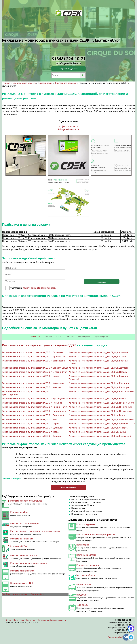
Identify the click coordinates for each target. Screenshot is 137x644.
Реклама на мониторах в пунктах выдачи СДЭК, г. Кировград (99, 387)
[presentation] (102, 271)
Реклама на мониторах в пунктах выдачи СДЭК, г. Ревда (97, 415)
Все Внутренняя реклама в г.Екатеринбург (23, 594)
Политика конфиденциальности (52, 620)
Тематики (70, 337)
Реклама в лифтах (19, 512)
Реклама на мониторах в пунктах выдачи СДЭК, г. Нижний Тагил (35, 407)
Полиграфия (83, 545)
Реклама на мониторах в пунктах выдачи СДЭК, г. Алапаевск (33, 352)
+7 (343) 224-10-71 (68, 127)
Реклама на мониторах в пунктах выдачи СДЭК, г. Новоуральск (34, 411)
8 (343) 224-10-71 (123, 630)
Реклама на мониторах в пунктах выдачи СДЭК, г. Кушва (97, 399)
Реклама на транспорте (88, 565)
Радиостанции (84, 584)
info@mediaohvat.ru (68, 129)
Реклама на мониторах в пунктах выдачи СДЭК (39, 345)
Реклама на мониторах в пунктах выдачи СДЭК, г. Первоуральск (101, 411)
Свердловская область (24, 83)
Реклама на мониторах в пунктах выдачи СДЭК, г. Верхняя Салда (35, 368)
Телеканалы (82, 605)
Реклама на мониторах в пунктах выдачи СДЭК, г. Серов (30, 424)
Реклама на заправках (22, 539)
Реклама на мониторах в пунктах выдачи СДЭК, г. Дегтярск (98, 368)
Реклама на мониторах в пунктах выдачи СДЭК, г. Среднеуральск (102, 424)
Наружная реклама (86, 555)
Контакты (31, 620)
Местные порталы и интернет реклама (96, 534)
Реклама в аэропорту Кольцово (26, 501)
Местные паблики (86, 575)
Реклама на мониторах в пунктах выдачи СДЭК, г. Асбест (97, 357)
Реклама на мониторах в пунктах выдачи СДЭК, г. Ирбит (31, 376)
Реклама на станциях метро (24, 524)
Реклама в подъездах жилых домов (28, 563)
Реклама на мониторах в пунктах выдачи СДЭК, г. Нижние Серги (101, 403)
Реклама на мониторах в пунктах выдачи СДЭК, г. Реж (29, 419)
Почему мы (19, 620)
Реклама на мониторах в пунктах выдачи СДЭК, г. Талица (97, 432)
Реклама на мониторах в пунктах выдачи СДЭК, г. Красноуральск (101, 391)
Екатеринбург (45, 83)
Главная (6, 83)
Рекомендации (84, 337)
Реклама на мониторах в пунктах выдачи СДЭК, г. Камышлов (33, 383)
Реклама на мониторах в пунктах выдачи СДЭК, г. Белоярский (100, 436)
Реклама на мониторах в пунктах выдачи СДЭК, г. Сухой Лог (32, 428)
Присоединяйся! (115, 637)
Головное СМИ (35, 337)
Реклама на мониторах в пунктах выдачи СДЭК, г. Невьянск (32, 403)
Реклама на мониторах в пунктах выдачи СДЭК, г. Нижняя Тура (100, 407)
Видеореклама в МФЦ (22, 583)
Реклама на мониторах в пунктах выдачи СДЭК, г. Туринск (31, 436)
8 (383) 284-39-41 (123, 625)
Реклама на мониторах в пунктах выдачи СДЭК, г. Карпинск (99, 383)
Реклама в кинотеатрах (22, 571)
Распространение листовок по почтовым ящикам (35, 531)
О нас (8, 620)
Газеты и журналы (86, 524)
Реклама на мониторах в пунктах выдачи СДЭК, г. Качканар (32, 387)
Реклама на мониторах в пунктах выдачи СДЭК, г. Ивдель (98, 372)
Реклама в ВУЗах (19, 546)
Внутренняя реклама (66, 83)
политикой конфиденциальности (40, 288)
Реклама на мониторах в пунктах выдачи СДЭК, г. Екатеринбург (34, 372)
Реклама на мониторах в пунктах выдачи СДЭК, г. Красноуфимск (35, 399)
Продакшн (82, 595)
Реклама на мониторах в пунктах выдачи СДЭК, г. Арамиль (98, 352)
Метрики (48, 337)
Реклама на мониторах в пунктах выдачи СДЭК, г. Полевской (33, 415)
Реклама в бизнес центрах (24, 556)
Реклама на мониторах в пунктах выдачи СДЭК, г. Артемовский (34, 357)
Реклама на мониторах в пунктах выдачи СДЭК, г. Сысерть (98, 428)
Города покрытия (101, 337)
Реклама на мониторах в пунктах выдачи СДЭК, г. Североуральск (102, 419)
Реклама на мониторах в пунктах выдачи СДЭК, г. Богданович (33, 361)
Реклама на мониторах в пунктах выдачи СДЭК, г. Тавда (30, 432)
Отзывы (59, 337)
